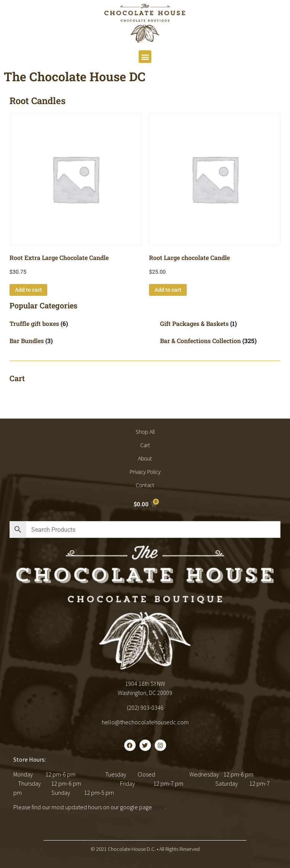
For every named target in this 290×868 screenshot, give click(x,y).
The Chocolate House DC (75, 76)
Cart (145, 445)
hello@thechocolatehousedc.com (145, 722)
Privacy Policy (145, 472)
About (145, 458)
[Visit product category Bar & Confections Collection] (220, 341)
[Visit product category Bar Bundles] (70, 341)
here (159, 807)
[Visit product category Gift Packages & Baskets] (220, 323)
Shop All (145, 432)
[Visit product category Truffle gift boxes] (70, 323)
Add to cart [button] (28, 290)
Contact (145, 485)
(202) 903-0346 (145, 708)
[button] (145, 57)
